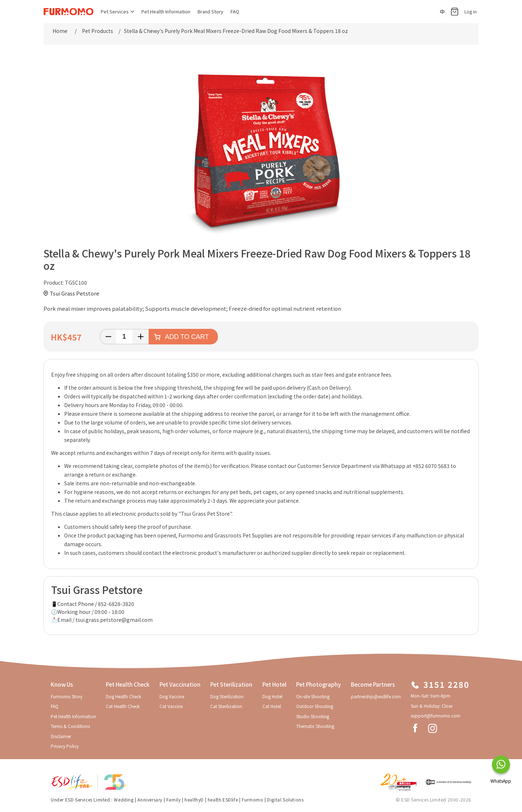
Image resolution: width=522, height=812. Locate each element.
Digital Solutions (285, 800)
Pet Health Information (166, 11)
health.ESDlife (223, 800)
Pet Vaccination (180, 684)
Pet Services (117, 11)
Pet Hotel (274, 684)
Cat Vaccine (171, 706)
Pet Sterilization (231, 684)
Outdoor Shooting (315, 706)
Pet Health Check (128, 684)
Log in (471, 11)
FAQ (235, 11)
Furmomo (252, 800)
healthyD (194, 800)
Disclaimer (61, 736)
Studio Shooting (313, 716)
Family (174, 800)
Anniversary (150, 800)
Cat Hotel (272, 706)
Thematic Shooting (315, 726)
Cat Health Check (123, 706)
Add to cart (187, 337)
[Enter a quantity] (124, 337)
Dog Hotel (272, 696)
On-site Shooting (313, 696)
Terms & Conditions (70, 726)
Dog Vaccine (172, 696)
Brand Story (210, 11)
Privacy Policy (65, 746)
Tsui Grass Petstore (74, 293)
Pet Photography (318, 684)
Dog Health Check (123, 696)
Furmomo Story (67, 696)
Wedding (124, 800)
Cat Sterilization (226, 706)
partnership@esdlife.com (376, 696)
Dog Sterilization (227, 696)
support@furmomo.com (436, 715)
